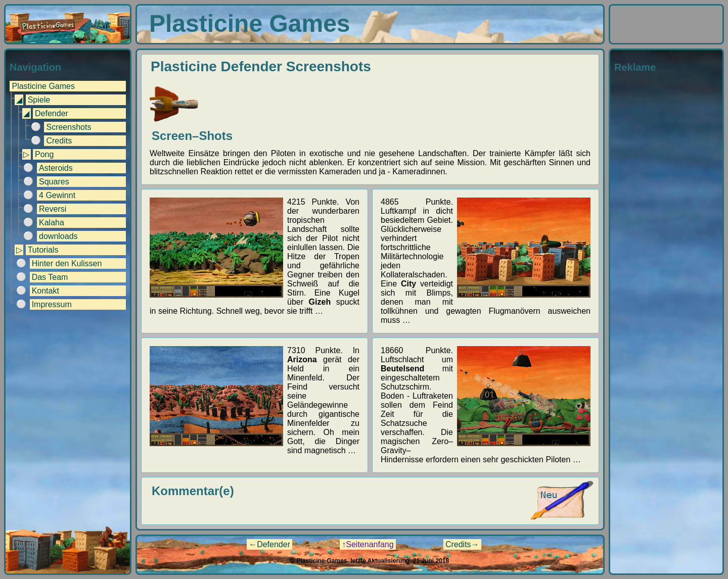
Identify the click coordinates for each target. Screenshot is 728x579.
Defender (52, 113)
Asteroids (56, 168)
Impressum (52, 304)
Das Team (50, 277)
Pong (44, 154)
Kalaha (52, 223)
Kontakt (45, 291)
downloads (58, 236)
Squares (54, 182)
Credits (59, 141)
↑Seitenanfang (368, 544)
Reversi (53, 209)
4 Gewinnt (57, 195)
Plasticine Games (43, 86)
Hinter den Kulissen (67, 263)
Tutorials (43, 250)
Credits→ (462, 544)
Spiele (39, 100)
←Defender (269, 544)
